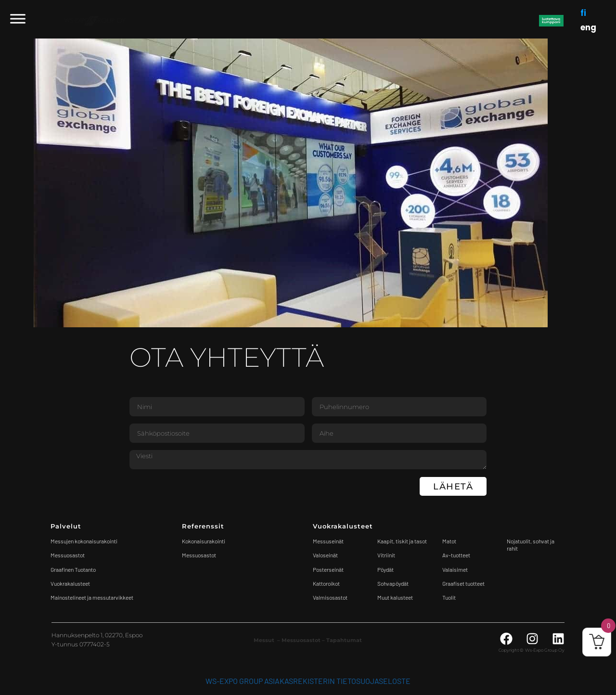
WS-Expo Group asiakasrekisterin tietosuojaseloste (308, 681)
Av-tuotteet (456, 555)
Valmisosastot (330, 597)
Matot (449, 541)
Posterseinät (328, 569)
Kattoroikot (326, 583)
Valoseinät (325, 555)
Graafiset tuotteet (463, 583)
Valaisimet (455, 569)
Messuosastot (199, 555)
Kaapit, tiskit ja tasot (402, 541)
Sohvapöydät (393, 583)
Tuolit (449, 597)
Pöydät (385, 569)
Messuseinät (328, 541)
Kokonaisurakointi (204, 541)
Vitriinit (386, 555)
